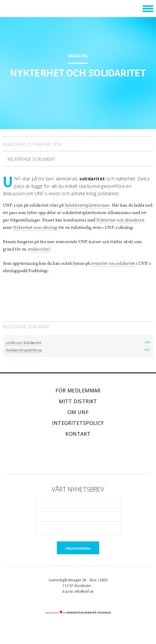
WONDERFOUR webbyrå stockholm (89, 613)
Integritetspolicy (78, 423)
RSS (102, 456)
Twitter (70, 456)
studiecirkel (39, 249)
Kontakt (78, 434)
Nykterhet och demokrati (120, 220)
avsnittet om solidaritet (113, 263)
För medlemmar (78, 390)
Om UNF (78, 412)
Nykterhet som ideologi (35, 228)
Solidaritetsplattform (24, 350)
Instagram (86, 456)
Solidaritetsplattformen (87, 205)
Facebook (54, 456)
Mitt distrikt (78, 401)
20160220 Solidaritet (24, 343)
